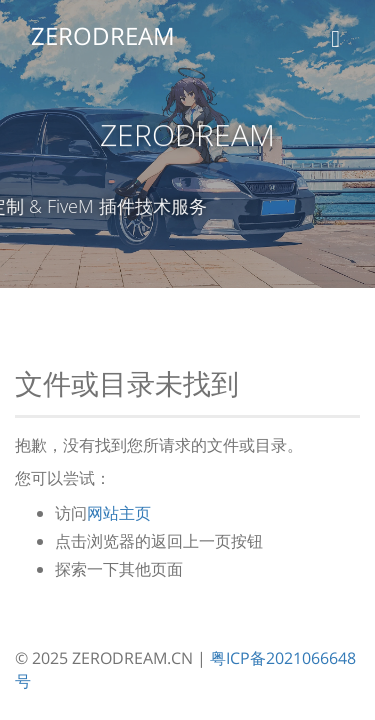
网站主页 (119, 513)
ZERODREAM (102, 35)
